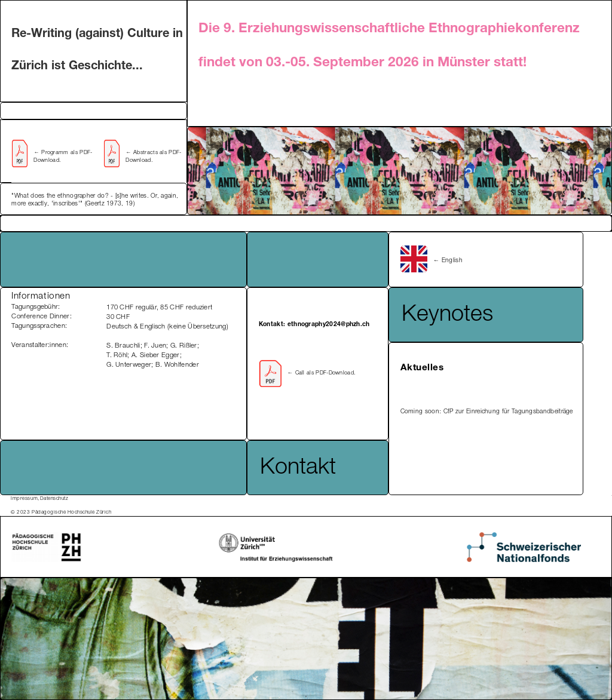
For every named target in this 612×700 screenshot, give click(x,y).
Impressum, (25, 499)
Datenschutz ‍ (54, 499)
